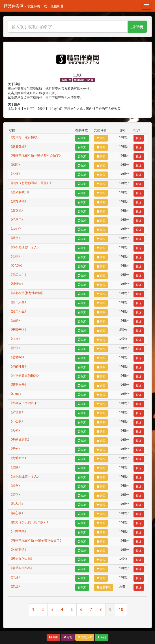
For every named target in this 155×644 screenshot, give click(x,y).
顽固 (15, 165)
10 (121, 609)
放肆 (15, 320)
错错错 (17, 284)
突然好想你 (20, 440)
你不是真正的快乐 (25, 375)
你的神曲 (18, 366)
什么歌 (17, 421)
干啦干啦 (18, 330)
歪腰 (15, 467)
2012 (16, 229)
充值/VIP (85, 637)
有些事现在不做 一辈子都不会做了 (36, 540)
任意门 (17, 220)
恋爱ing (17, 357)
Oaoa (16, 394)
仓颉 (15, 256)
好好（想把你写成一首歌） (31, 183)
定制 (68, 637)
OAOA (17, 265)
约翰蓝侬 (18, 550)
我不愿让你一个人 (25, 247)
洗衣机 (17, 210)
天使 (15, 430)
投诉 (139, 138)
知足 (15, 577)
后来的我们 (20, 192)
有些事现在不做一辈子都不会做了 (36, 155)
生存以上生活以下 (25, 403)
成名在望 (18, 146)
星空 (15, 238)
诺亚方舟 (18, 385)
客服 (53, 637)
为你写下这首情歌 (25, 137)
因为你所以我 (22, 559)
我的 (102, 637)
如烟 (15, 174)
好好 (15, 339)
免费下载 (104, 587)
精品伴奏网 (34, 6)
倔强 (15, 348)
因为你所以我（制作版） (29, 522)
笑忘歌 (17, 513)
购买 (101, 138)
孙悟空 (17, 412)
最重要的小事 (22, 568)
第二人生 (18, 275)
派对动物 (18, 201)
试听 (82, 138)
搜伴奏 (137, 27)
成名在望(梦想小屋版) (27, 293)
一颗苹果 (18, 531)
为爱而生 (18, 458)
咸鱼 (15, 485)
